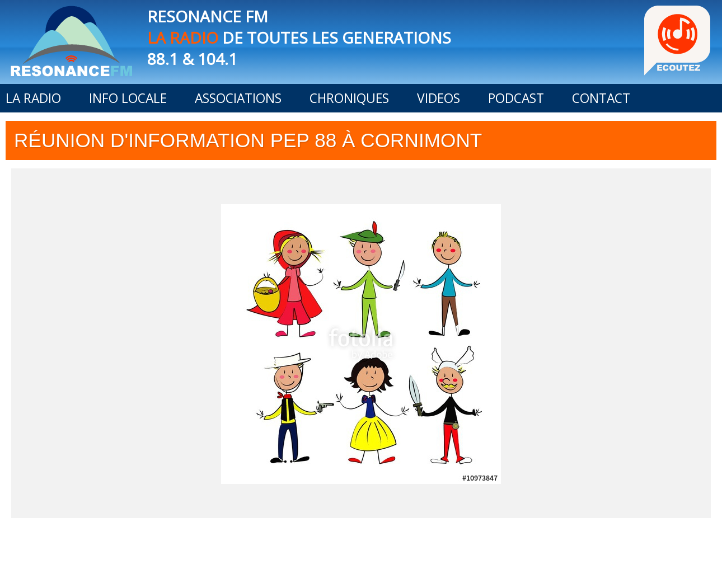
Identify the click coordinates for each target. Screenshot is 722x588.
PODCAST (516, 98)
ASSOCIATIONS (238, 98)
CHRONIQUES (349, 98)
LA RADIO (33, 98)
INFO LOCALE (128, 98)
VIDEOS (439, 98)
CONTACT (601, 98)
